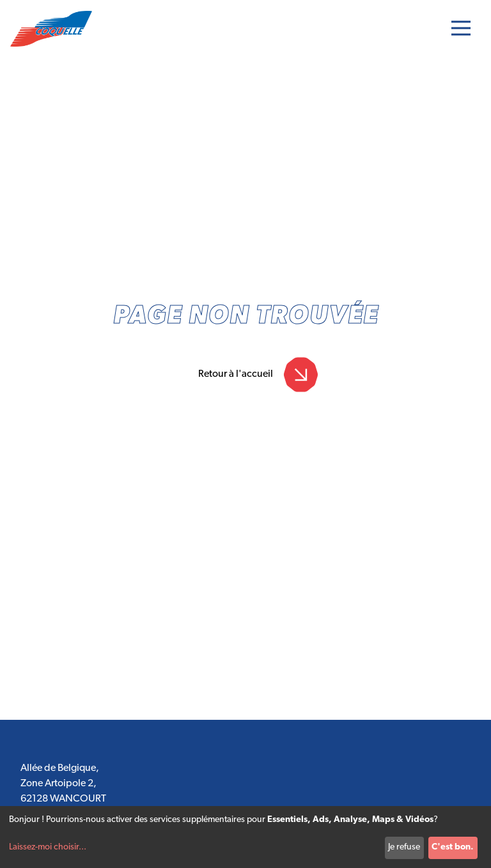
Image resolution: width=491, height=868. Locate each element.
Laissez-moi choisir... (48, 847)
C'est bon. (453, 847)
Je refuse (404, 847)
